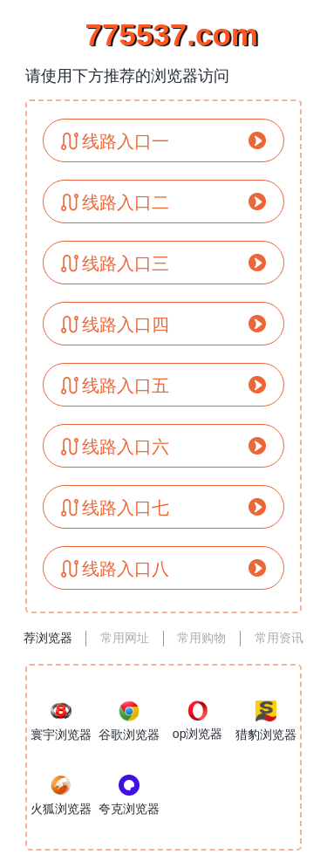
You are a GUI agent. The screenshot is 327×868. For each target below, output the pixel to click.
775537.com (164, 34)
